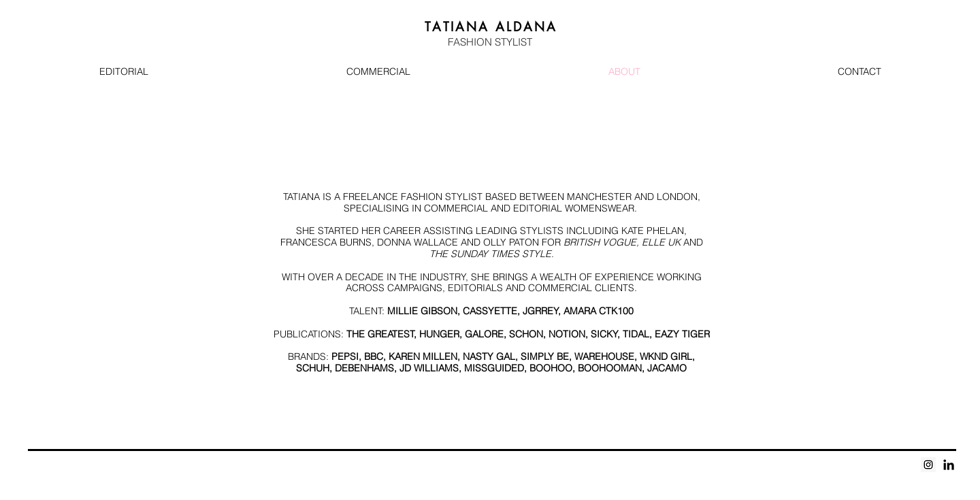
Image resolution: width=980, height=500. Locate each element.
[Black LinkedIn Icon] (949, 465)
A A (491, 27)
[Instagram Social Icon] (928, 465)
